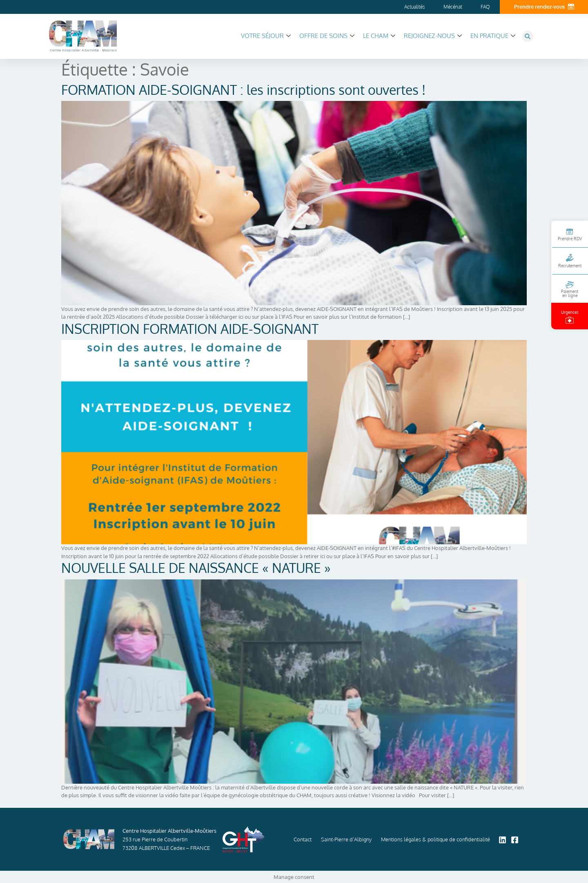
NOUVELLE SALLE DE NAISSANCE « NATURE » (196, 568)
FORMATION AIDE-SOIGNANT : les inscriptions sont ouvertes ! (243, 90)
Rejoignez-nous (433, 36)
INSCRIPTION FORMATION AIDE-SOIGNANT (190, 329)
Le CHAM (379, 36)
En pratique (493, 36)
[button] (528, 36)
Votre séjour (266, 36)
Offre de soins (327, 36)
